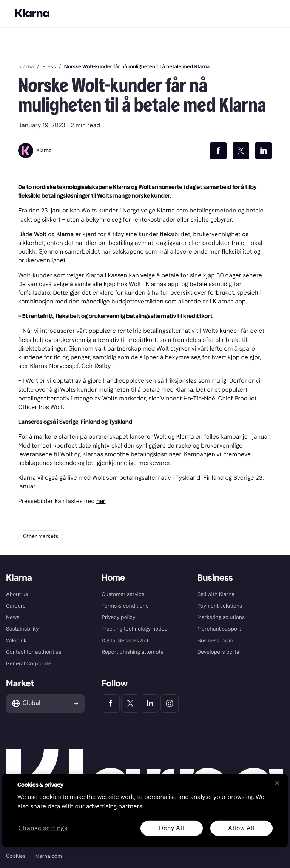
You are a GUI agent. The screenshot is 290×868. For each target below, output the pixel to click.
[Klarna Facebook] (111, 703)
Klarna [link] (26, 67)
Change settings (43, 828)
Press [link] (49, 67)
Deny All (171, 828)
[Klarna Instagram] (170, 703)
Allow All (241, 828)
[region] (145, 811)
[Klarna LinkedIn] (150, 703)
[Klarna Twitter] (130, 703)
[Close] (277, 783)
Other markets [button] (41, 536)
